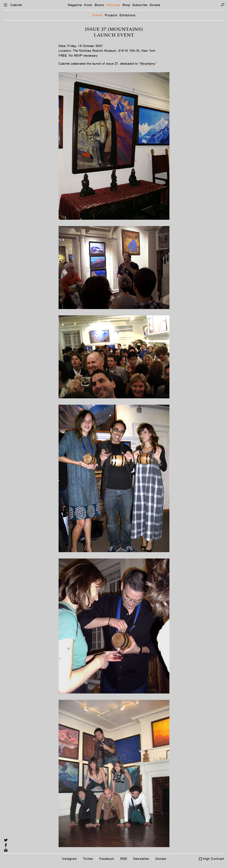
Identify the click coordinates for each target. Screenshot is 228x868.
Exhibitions (128, 15)
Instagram (70, 859)
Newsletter (141, 859)
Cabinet (16, 5)
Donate (155, 5)
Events (98, 15)
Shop (126, 5)
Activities (113, 5)
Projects (111, 15)
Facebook (107, 859)
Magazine (75, 5)
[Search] (223, 5)
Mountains (148, 64)
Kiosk (88, 5)
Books (100, 5)
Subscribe (140, 5)
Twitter (88, 859)
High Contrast (214, 859)
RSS (124, 859)
